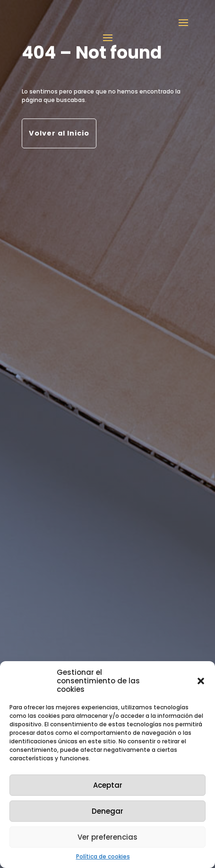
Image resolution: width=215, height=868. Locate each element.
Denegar (107, 811)
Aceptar (108, 785)
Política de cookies (103, 856)
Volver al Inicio (59, 133)
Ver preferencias (107, 837)
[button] (201, 681)
